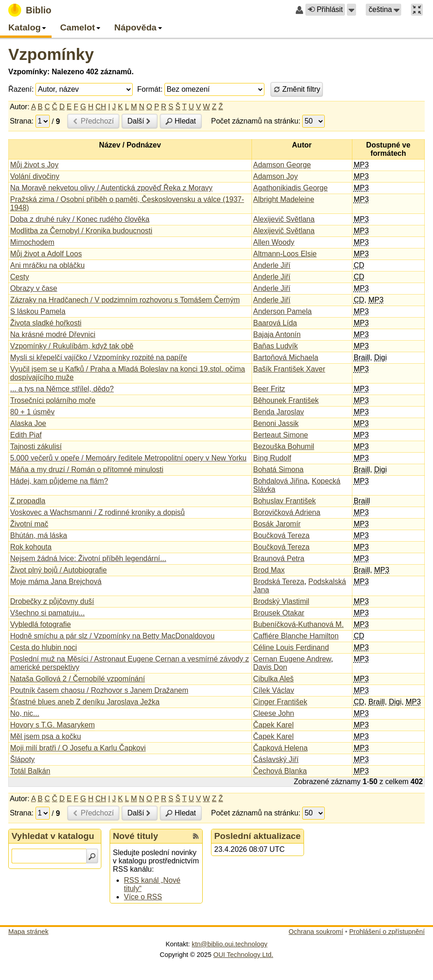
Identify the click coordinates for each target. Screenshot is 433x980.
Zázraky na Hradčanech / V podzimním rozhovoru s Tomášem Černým (125, 300)
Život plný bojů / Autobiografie (59, 570)
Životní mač (29, 524)
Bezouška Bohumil (284, 446)
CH (101, 107)
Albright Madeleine (284, 199)
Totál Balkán (30, 771)
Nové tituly (135, 836)
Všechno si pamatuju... (47, 613)
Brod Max (269, 570)
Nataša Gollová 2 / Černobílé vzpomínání (78, 679)
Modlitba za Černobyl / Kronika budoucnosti (81, 231)
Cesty (20, 277)
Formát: (150, 89)
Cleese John (274, 713)
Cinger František (280, 702)
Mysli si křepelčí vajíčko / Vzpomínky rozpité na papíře (99, 357)
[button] (351, 10)
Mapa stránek (28, 932)
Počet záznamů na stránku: (256, 121)
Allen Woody (274, 242)
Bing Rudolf (272, 458)
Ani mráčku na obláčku (47, 265)
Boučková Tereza (281, 535)
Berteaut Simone (281, 435)
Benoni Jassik (276, 423)
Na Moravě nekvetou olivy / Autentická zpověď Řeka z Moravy (111, 188)
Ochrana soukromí (316, 932)
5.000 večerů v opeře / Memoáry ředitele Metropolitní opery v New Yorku (128, 458)
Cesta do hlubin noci (44, 647)
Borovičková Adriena (287, 512)
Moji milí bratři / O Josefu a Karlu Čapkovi (78, 748)
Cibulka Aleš (274, 679)
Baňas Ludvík (276, 346)
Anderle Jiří (272, 265)
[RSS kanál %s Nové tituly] (196, 836)
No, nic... (25, 713)
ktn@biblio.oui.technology (229, 944)
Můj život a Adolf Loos (46, 254)
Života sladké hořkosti (46, 323)
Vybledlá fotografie (41, 624)
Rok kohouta (31, 547)
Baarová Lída (275, 323)
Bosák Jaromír (277, 524)
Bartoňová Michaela (286, 357)
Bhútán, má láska (39, 535)
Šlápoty (22, 759)
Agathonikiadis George (291, 188)
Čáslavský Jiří (276, 759)
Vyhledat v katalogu (53, 836)
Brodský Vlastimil (281, 601)
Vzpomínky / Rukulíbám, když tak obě (72, 346)
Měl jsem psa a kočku (46, 736)
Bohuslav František (285, 501)
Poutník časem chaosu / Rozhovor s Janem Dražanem (99, 690)
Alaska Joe (28, 423)
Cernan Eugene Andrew (292, 659)
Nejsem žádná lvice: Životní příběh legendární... (88, 558)
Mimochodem (32, 242)
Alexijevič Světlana (284, 219)
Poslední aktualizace (257, 836)
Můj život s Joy (34, 165)
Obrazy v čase (34, 288)
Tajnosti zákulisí (36, 446)
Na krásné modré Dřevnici (53, 334)
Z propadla (28, 501)
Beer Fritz (269, 389)
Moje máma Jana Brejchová (56, 582)
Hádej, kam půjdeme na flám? (59, 481)
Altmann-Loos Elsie (285, 254)
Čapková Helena (281, 748)
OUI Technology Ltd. (243, 955)
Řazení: (21, 89)
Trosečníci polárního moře (53, 400)
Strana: (22, 121)
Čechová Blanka (280, 771)
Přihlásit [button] (325, 9)
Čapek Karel (274, 725)
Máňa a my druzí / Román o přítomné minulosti (87, 469)
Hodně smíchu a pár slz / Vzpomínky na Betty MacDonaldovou (112, 636)
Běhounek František (286, 400)
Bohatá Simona (278, 469)
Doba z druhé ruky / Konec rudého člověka (80, 219)
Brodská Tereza (279, 582)
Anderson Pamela (283, 311)
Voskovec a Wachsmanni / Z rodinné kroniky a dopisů (97, 512)
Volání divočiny (35, 176)
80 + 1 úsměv (32, 412)
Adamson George (282, 165)
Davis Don (270, 667)
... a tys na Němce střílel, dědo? (62, 389)
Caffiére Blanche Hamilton (296, 636)
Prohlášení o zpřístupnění (387, 932)
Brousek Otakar (279, 613)
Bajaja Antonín (277, 334)
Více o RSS (143, 897)
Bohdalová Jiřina (281, 481)
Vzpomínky (51, 54)
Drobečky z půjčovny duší (52, 601)
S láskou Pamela (38, 311)
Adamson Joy (276, 176)
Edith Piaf (26, 435)
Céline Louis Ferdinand (291, 647)
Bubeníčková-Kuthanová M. (299, 624)
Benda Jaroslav (279, 412)
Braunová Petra (279, 558)
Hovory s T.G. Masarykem (53, 725)
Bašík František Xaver (290, 369)
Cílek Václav (274, 690)
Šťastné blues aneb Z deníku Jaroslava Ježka (85, 702)
